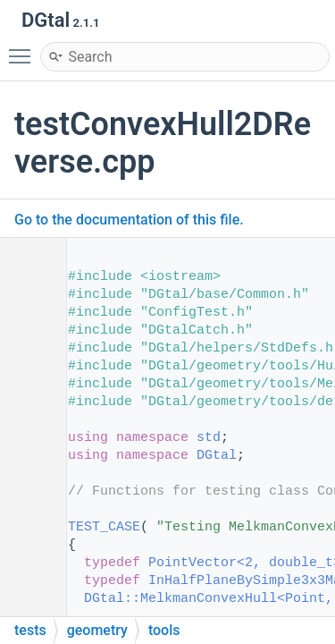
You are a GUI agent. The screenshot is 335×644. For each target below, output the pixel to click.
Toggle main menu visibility (24, 48)
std (209, 438)
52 (26, 599)
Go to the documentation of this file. (129, 220)
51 (26, 581)
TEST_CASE (104, 527)
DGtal (217, 456)
